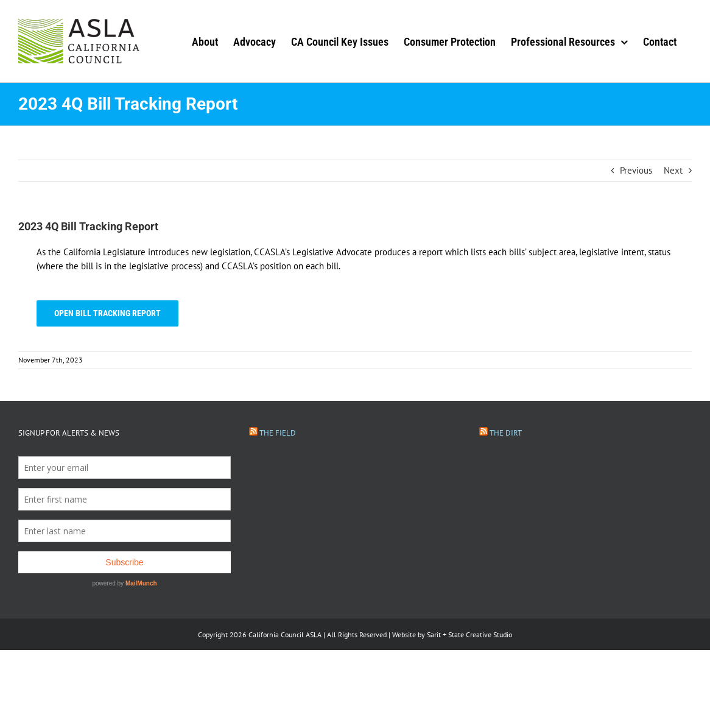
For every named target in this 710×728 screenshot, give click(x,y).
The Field (278, 433)
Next (673, 170)
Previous (636, 170)
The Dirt (506, 433)
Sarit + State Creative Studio (469, 634)
